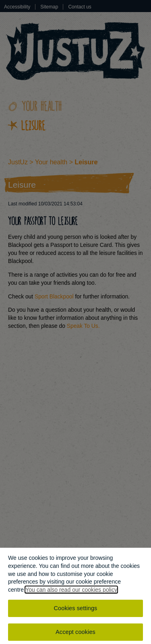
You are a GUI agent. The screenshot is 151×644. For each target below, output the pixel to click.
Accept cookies (75, 633)
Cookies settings (76, 609)
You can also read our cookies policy (71, 591)
